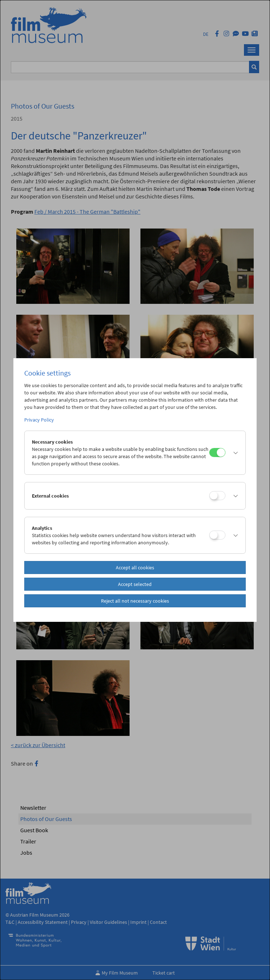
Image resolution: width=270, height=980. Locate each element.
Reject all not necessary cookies (135, 601)
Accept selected (135, 584)
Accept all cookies (135, 568)
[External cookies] (217, 496)
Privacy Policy (39, 420)
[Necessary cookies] (217, 453)
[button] (234, 453)
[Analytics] (217, 535)
